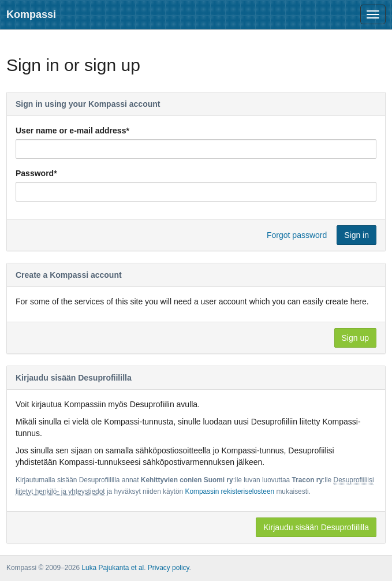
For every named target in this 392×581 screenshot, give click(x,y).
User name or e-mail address (72, 131)
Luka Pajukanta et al (113, 568)
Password (36, 173)
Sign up (355, 338)
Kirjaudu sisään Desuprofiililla (316, 527)
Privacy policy (169, 568)
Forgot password (297, 235)
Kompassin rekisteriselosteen (229, 491)
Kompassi (31, 14)
